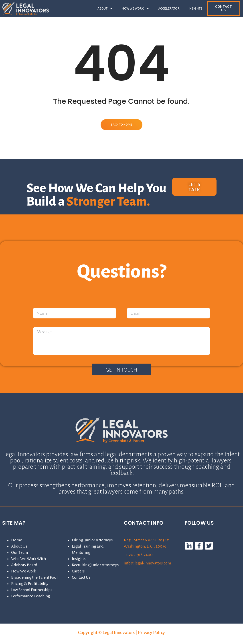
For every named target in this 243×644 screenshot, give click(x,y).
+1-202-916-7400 (138, 555)
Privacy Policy (151, 632)
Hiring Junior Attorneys (92, 540)
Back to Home (121, 125)
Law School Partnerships (32, 590)
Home (17, 540)
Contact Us (81, 577)
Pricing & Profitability (30, 584)
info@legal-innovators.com (148, 563)
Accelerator (169, 8)
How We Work (135, 8)
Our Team (20, 552)
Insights (195, 8)
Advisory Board (24, 565)
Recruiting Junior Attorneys (95, 565)
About (105, 8)
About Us (19, 546)
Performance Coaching (31, 596)
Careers (78, 571)
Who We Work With (28, 559)
